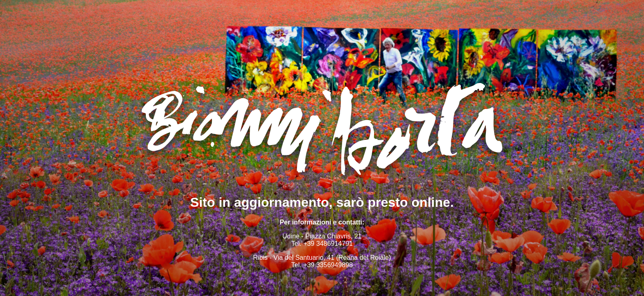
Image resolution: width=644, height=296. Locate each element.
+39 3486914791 (328, 244)
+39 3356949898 (328, 265)
